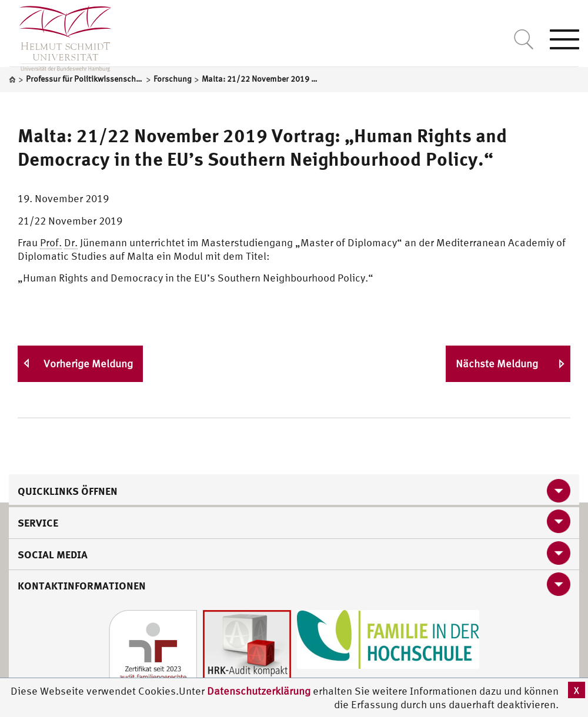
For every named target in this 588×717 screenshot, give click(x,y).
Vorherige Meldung (88, 363)
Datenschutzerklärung (259, 691)
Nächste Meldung (497, 363)
